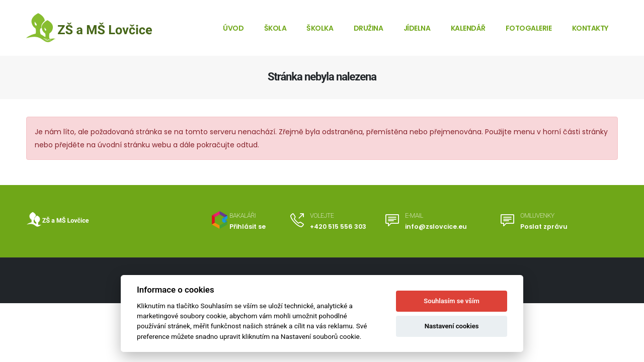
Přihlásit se (248, 227)
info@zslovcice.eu (436, 227)
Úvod (233, 28)
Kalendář (468, 28)
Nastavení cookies (452, 326)
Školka (320, 28)
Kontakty (590, 28)
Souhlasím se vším (452, 301)
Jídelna (417, 28)
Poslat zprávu (544, 227)
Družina (369, 28)
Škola (275, 28)
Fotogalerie (529, 28)
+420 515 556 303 (338, 227)
